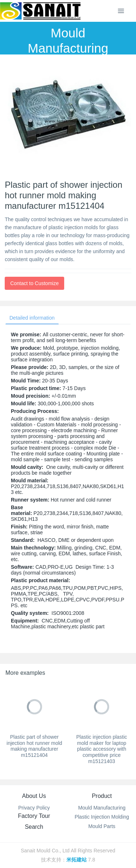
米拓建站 (77, 860)
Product (102, 796)
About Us (34, 796)
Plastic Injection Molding (102, 817)
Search (34, 827)
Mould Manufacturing (102, 808)
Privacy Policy (34, 808)
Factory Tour (34, 816)
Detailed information (32, 318)
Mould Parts (102, 826)
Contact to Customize (34, 283)
